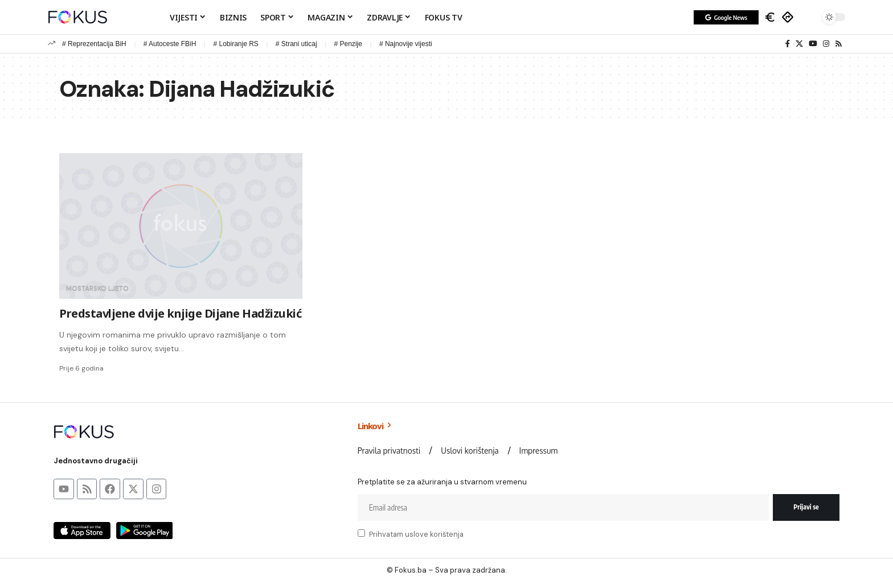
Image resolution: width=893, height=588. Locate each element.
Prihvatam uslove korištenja (416, 534)
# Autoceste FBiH (170, 44)
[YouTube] (813, 44)
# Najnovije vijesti (406, 44)
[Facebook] (788, 44)
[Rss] (839, 44)
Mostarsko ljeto (97, 288)
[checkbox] (361, 533)
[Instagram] (826, 44)
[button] (808, 17)
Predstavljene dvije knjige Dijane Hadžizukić (180, 313)
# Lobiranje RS (235, 44)
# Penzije (348, 44)
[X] (799, 44)
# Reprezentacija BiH (94, 44)
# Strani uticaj (296, 44)
